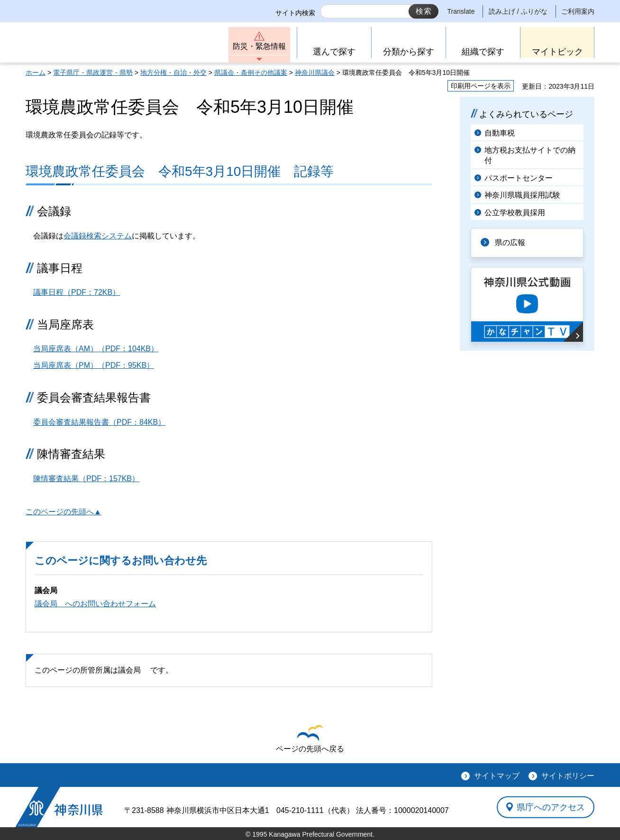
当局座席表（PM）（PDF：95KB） (94, 365)
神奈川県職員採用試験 (522, 195)
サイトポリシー (568, 776)
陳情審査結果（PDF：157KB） (86, 479)
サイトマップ (497, 776)
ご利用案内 (578, 11)
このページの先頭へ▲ (64, 512)
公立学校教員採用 (515, 213)
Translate (461, 11)
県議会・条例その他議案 (251, 73)
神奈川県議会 (315, 73)
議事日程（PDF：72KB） (77, 292)
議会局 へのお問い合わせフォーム (95, 604)
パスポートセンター (519, 178)
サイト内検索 (295, 13)
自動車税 (500, 133)
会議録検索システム (98, 236)
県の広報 (510, 242)
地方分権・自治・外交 (173, 73)
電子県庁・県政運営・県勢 (93, 73)
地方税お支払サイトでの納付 (530, 155)
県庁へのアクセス (551, 807)
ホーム (36, 73)
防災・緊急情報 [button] (259, 46)
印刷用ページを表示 (481, 86)
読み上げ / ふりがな (518, 11)
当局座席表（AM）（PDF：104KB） (96, 349)
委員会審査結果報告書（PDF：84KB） (99, 422)
